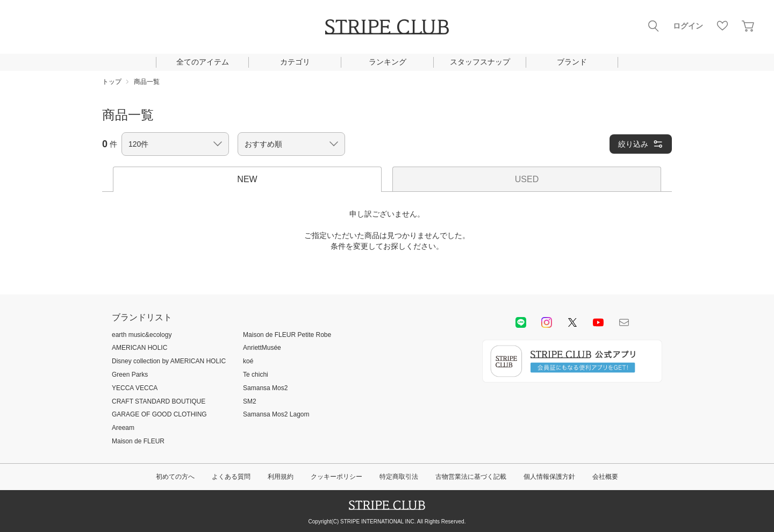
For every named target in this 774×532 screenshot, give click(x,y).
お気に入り (722, 26)
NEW (247, 179)
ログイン (688, 26)
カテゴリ (295, 62)
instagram (547, 322)
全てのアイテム (203, 62)
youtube (598, 322)
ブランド (572, 62)
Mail (624, 322)
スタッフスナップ (480, 62)
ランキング (388, 62)
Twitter (572, 322)
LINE (521, 322)
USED (527, 179)
